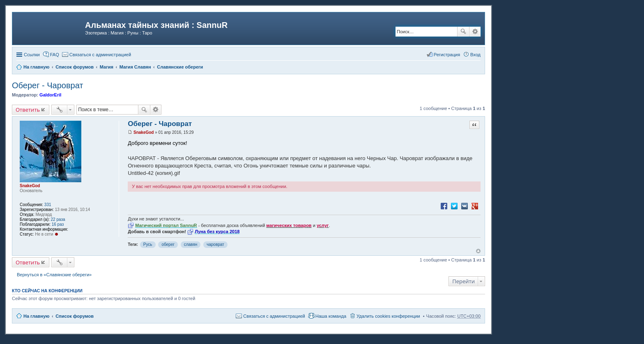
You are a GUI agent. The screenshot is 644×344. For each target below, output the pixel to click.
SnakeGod (30, 186)
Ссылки (32, 55)
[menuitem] (97, 55)
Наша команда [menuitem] (331, 316)
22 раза (58, 219)
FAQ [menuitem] (55, 55)
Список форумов (75, 316)
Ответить (28, 110)
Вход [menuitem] (475, 55)
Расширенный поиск (475, 32)
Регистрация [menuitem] (447, 55)
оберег (168, 244)
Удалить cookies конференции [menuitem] (388, 316)
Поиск (463, 32)
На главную (36, 316)
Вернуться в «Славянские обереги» (54, 275)
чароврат (215, 244)
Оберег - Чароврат (48, 85)
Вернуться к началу (478, 251)
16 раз (58, 224)
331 (48, 205)
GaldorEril (50, 95)
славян (191, 244)
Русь (148, 244)
